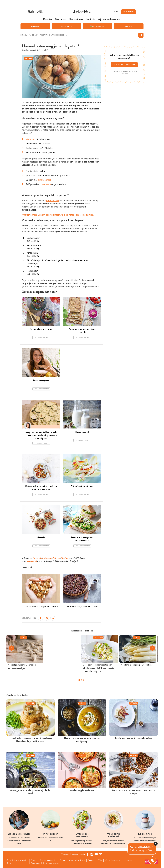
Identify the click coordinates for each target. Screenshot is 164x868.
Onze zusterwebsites (52, 863)
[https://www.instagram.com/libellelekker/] (92, 854)
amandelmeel (44, 180)
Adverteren (36, 863)
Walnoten (31, 139)
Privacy (34, 860)
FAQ (102, 860)
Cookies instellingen (79, 860)
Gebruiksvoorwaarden (49, 860)
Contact (93, 860)
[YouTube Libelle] (96, 854)
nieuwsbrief (32, 561)
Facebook (37, 558)
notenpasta (45, 184)
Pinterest (56, 558)
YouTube (65, 558)
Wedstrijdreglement (115, 860)
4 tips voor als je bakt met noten (82, 607)
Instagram (47, 558)
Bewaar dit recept (41, 338)
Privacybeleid (124, 73)
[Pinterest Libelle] (101, 854)
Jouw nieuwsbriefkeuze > (124, 65)
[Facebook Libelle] (88, 854)
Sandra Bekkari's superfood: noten (41, 607)
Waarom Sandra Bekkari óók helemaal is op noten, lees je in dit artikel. (58, 215)
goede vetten (52, 201)
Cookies (64, 860)
